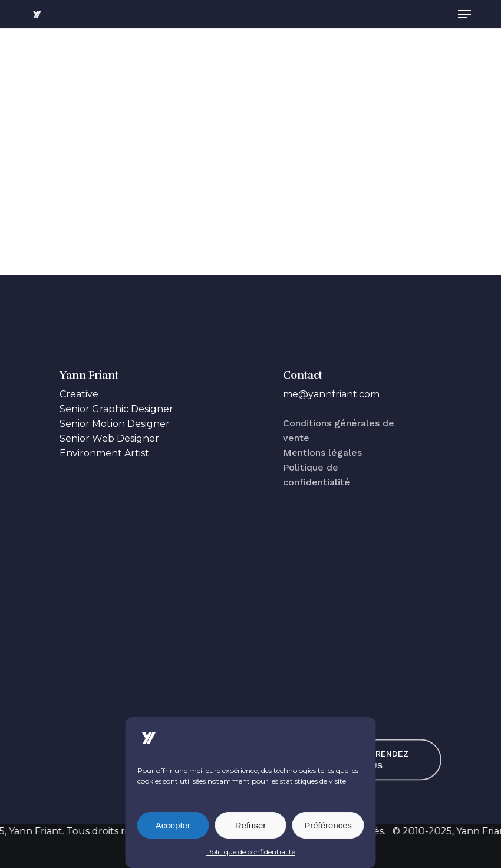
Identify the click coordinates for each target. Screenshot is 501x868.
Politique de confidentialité (251, 852)
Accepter (173, 825)
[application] (250, 146)
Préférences (328, 825)
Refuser (251, 825)
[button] (464, 14)
